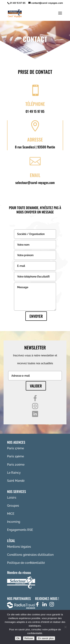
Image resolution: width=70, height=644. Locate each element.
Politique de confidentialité (26, 563)
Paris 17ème (15, 448)
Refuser (29, 638)
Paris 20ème (16, 465)
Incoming (14, 522)
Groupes (13, 506)
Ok (18, 638)
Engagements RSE (20, 530)
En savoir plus (46, 638)
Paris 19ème (15, 456)
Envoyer (36, 316)
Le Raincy (14, 473)
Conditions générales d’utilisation (30, 555)
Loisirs (12, 498)
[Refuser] (65, 627)
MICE (11, 514)
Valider (36, 386)
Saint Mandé (16, 481)
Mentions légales (19, 547)
